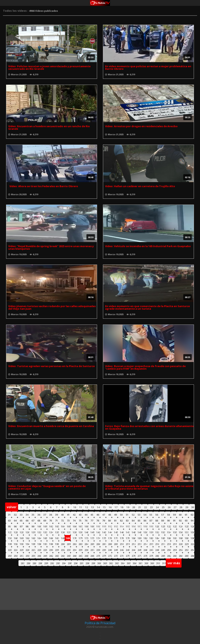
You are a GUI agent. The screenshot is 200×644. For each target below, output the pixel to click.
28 (181, 507)
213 (139, 544)
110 (98, 526)
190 (192, 538)
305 (129, 563)
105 (69, 526)
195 (33, 544)
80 (109, 521)
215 (151, 544)
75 (80, 521)
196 (39, 544)
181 (139, 538)
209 (116, 544)
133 (45, 532)
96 (15, 526)
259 (33, 556)
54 (145, 515)
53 (139, 515)
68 (39, 521)
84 (133, 521)
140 (86, 532)
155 (175, 532)
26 (169, 507)
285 (187, 556)
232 (63, 550)
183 (151, 538)
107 (80, 526)
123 (175, 526)
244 (133, 550)
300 (99, 563)
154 (169, 532)
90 (168, 521)
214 (145, 544)
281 (163, 556)
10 (75, 507)
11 (81, 507)
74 (74, 521)
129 (22, 532)
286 (192, 556)
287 (22, 563)
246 (145, 550)
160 (16, 538)
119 (151, 526)
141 (92, 532)
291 (46, 563)
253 (187, 550)
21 (139, 507)
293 (58, 563)
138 (75, 532)
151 (151, 532)
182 (145, 538)
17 (116, 507)
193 (22, 544)
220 (181, 544)
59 (174, 515)
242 (122, 550)
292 (52, 563)
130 (27, 532)
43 (80, 515)
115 (128, 526)
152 (157, 532)
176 (110, 538)
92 (180, 521)
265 (69, 556)
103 (57, 526)
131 (33, 532)
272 (110, 556)
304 (123, 563)
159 (10, 538)
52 (133, 515)
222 (192, 544)
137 (69, 532)
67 (33, 521)
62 (192, 515)
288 (28, 563)
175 (104, 538)
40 (62, 515)
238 (98, 550)
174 (98, 538)
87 (151, 521)
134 (51, 532)
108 (86, 526)
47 (104, 515)
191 (10, 544)
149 (139, 532)
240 (110, 550)
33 (21, 515)
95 (9, 526)
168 (63, 538)
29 (187, 507)
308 (146, 563)
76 (86, 521)
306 (134, 563)
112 (110, 526)
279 (151, 556)
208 (110, 544)
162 (27, 538)
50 (121, 515)
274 (122, 556)
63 (9, 521)
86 (145, 521)
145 (116, 532)
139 (80, 532)
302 (111, 563)
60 (180, 515)
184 (157, 538)
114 (122, 526)
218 (169, 544)
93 (186, 521)
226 (27, 550)
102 (51, 526)
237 (92, 550)
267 (80, 556)
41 (68, 515)
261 (45, 556)
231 (57, 550)
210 (122, 544)
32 (15, 515)
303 (117, 563)
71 (56, 521)
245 (139, 550)
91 (174, 521)
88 (157, 521)
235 (80, 550)
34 (27, 515)
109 (92, 526)
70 (50, 521)
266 (75, 556)
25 (163, 507)
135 (57, 532)
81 (115, 521)
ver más (174, 563)
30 (193, 507)
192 (16, 544)
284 (181, 556)
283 (175, 556)
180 (133, 538)
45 (92, 515)
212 (133, 544)
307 (140, 563)
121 (163, 526)
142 (98, 532)
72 (62, 521)
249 (163, 550)
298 (87, 563)
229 (45, 550)
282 (169, 556)
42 (74, 515)
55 (151, 515)
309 (152, 563)
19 (128, 507)
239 (104, 550)
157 (187, 532)
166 (51, 538)
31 (9, 515)
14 (98, 507)
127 (10, 532)
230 (51, 550)
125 (187, 526)
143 (104, 532)
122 (169, 526)
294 (64, 563)
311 (164, 563)
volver (12, 507)
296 (76, 563)
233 (69, 550)
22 (145, 507)
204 (86, 544)
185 (163, 538)
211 (128, 544)
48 (109, 515)
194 (27, 544)
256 (16, 556)
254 (192, 550)
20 (134, 507)
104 (63, 526)
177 (116, 538)
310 (158, 563)
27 (175, 507)
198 (51, 544)
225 (22, 550)
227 (33, 550)
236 (86, 550)
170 (75, 538)
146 (122, 532)
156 (181, 532)
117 (139, 526)
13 (92, 507)
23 (151, 507)
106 (75, 526)
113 (116, 526)
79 (104, 521)
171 (80, 538)
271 (104, 556)
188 (181, 538)
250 (169, 550)
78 (98, 521)
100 (39, 526)
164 (39, 538)
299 (93, 563)
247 (151, 550)
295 (70, 563)
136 (63, 532)
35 (33, 515)
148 (133, 532)
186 (169, 538)
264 (63, 556)
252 (181, 550)
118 (145, 526)
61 (186, 515)
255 (10, 556)
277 (139, 556)
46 (98, 515)
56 (157, 515)
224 (16, 550)
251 (175, 550)
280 (157, 556)
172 (86, 538)
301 (105, 563)
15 (104, 507)
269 (92, 556)
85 (139, 521)
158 (192, 532)
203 (80, 544)
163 (33, 538)
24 (157, 507)
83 (127, 521)
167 (57, 538)
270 (98, 556)
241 (116, 550)
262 (51, 556)
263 (57, 556)
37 (45, 515)
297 (81, 563)
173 (92, 538)
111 (104, 526)
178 (122, 538)
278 (145, 556)
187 (175, 538)
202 (75, 544)
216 (157, 544)
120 (157, 526)
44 (86, 515)
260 (39, 556)
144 (110, 532)
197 (45, 544)
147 (128, 532)
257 (22, 556)
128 (16, 532)
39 (56, 515)
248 (157, 550)
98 (27, 526)
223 (10, 550)
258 (27, 556)
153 (163, 532)
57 (162, 515)
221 (187, 544)
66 (27, 521)
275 (128, 556)
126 (192, 526)
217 (163, 544)
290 (40, 563)
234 (75, 550)
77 (92, 521)
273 (116, 556)
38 (50, 515)
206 (98, 544)
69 (45, 521)
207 (104, 544)
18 (122, 507)
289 (34, 563)
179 (128, 538)
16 (110, 507)
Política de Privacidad (100, 623)
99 (33, 526)
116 (133, 526)
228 (39, 550)
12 (86, 507)
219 (175, 544)
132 (39, 532)
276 (133, 556)
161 (22, 538)
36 (39, 515)
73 (68, 521)
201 (69, 544)
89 (162, 521)
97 (21, 526)
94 (192, 521)
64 (15, 521)
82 (121, 521)
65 (21, 521)
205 (92, 544)
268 (86, 556)
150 (145, 532)
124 (181, 526)
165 (45, 538)
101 (45, 526)
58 (168, 515)
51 (127, 515)
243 (128, 550)
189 (187, 538)
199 (57, 544)
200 (63, 544)
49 (115, 515)
